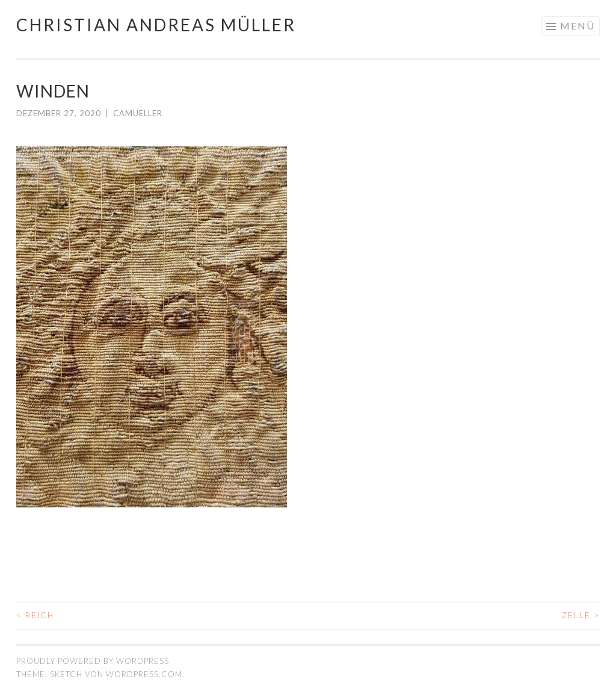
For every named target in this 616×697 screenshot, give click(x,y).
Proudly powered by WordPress (93, 661)
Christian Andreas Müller (156, 25)
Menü (577, 26)
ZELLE (581, 615)
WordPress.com (144, 674)
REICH (35, 615)
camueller (138, 113)
